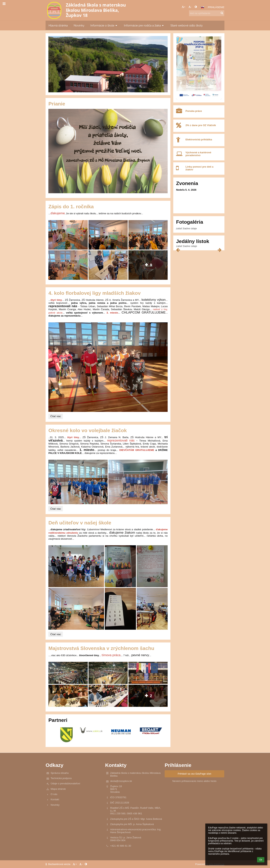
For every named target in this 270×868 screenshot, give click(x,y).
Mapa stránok (58, 789)
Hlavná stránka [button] (58, 25)
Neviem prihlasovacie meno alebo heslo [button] (194, 781)
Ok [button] (261, 860)
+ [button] (184, 7)
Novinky (55, 805)
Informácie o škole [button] (104, 25)
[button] (202, 7)
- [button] (190, 7)
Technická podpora (61, 778)
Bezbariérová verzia (58, 864)
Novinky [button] (79, 25)
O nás (54, 794)
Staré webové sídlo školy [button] (187, 25)
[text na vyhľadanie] (207, 13)
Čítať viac (56, 417)
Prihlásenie (216, 7)
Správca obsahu (60, 773)
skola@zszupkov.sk (121, 781)
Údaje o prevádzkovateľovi (65, 783)
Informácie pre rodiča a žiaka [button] (144, 25)
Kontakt (55, 799)
